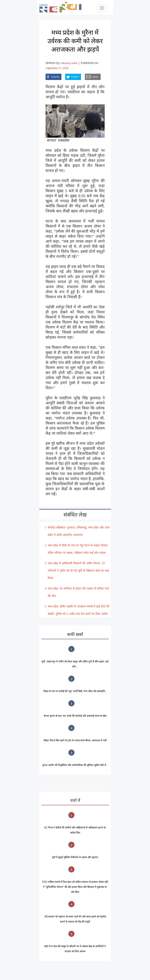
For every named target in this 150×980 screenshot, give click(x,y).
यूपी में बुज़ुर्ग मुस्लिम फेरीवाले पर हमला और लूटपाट (75, 857)
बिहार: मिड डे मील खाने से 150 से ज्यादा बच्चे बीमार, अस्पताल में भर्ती (75, 740)
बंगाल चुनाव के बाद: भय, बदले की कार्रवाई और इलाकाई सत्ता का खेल (75, 716)
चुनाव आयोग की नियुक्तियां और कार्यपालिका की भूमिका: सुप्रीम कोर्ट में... (75, 765)
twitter (65, 76)
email (85, 76)
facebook (46, 76)
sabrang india (69, 63)
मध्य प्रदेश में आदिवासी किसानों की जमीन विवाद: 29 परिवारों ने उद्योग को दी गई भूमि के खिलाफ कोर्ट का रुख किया (78, 571)
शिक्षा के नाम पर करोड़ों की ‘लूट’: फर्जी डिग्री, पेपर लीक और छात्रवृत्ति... (75, 691)
